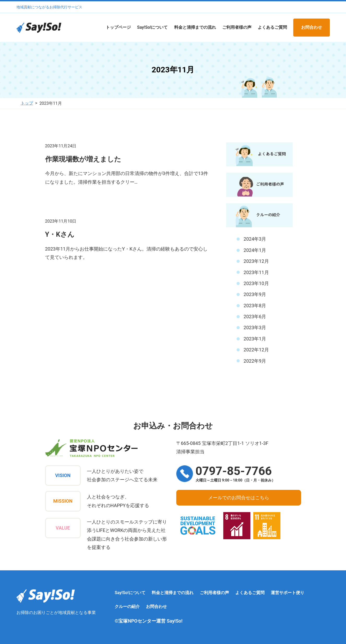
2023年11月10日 (61, 221)
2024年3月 (255, 239)
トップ (27, 103)
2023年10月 (256, 283)
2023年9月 (255, 294)
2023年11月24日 (61, 146)
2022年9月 (255, 361)
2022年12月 (256, 350)
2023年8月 (255, 306)
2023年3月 (255, 327)
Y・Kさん (60, 234)
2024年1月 (255, 250)
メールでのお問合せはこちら (239, 498)
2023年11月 (256, 272)
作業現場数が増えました (83, 159)
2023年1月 (255, 339)
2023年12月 (256, 261)
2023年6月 (255, 317)
